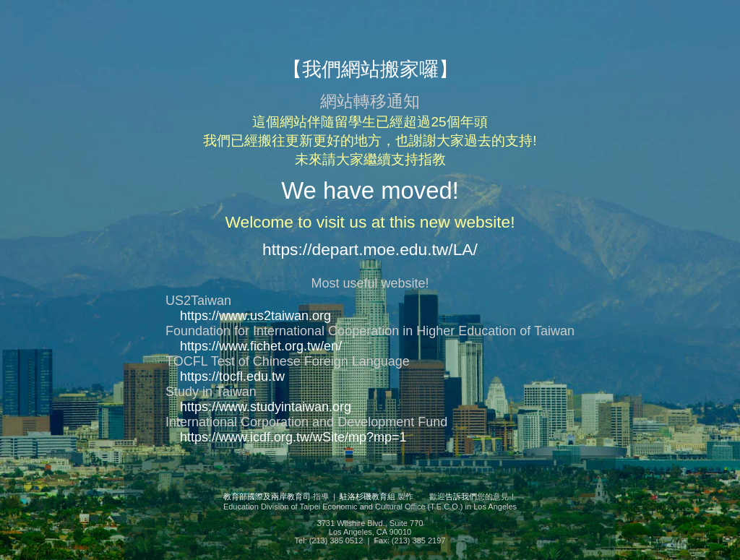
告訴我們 (461, 496)
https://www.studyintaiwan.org (266, 407)
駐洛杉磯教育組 (367, 496)
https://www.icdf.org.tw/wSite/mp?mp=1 (293, 437)
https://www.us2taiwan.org (255, 316)
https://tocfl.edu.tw (232, 376)
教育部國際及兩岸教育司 (267, 496)
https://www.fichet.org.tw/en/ (261, 346)
